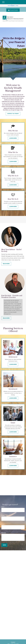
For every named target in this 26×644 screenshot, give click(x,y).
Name (3, 507)
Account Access (13, 10)
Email (3, 516)
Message (4, 533)
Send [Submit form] (4, 545)
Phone (3, 524)
